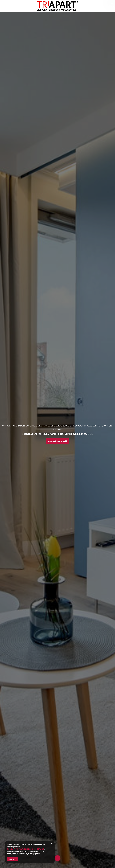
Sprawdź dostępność (58, 441)
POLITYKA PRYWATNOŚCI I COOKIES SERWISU (26, 849)
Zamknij (13, 859)
